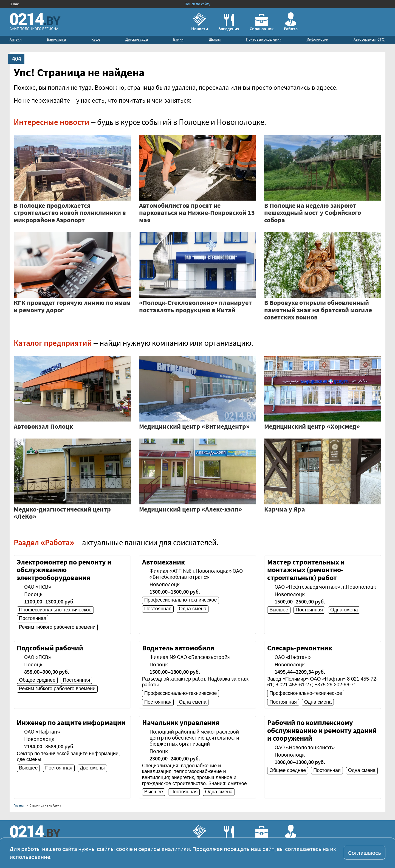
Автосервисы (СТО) (369, 39)
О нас (14, 4)
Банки (178, 39)
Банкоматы (56, 39)
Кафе (96, 39)
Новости (200, 22)
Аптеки (16, 39)
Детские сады (137, 39)
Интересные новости (52, 122)
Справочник (262, 23)
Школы (215, 39)
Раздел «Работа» (44, 542)
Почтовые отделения (264, 39)
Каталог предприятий (53, 343)
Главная (19, 805)
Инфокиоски (318, 39)
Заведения (229, 23)
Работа (291, 22)
